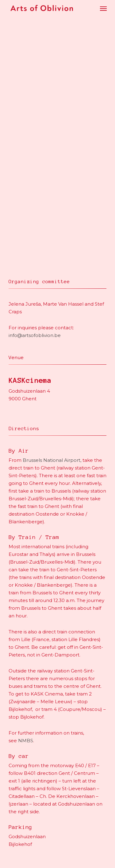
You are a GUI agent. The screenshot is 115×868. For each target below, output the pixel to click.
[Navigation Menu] (103, 8)
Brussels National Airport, (52, 460)
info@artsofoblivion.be (35, 335)
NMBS (26, 741)
